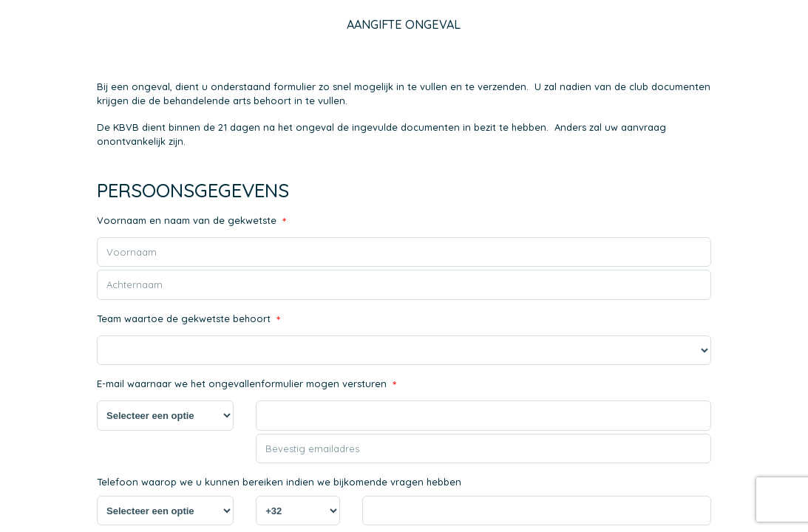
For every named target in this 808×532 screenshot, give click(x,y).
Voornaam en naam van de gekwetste (191, 222)
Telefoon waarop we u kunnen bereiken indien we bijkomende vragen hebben (279, 482)
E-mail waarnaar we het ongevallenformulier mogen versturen (247, 385)
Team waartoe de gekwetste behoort (189, 320)
